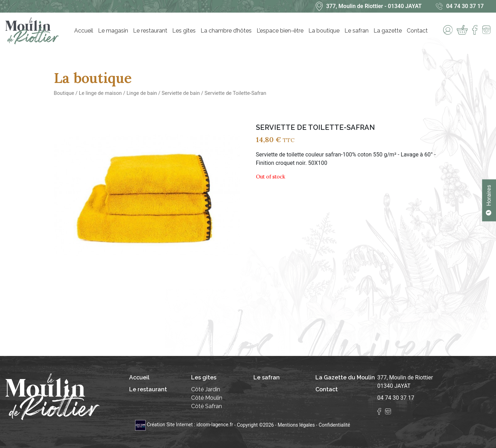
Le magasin (113, 31)
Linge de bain (142, 93)
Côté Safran (207, 406)
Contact (417, 31)
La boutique (324, 31)
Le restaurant (150, 31)
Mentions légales (296, 425)
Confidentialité (334, 425)
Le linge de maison (100, 93)
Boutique (64, 93)
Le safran (357, 31)
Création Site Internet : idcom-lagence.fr (185, 425)
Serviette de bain (181, 93)
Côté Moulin (207, 398)
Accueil (84, 31)
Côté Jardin (206, 389)
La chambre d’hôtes (226, 31)
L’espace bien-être (280, 31)
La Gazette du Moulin (345, 377)
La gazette (388, 31)
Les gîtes (184, 31)
